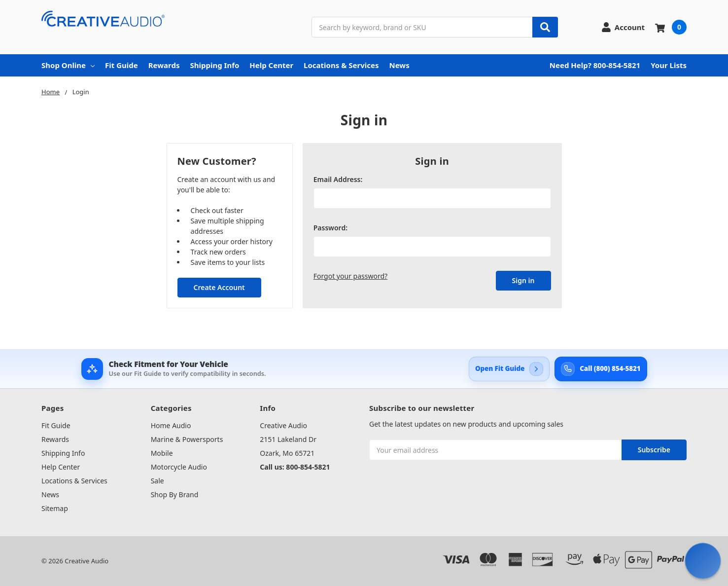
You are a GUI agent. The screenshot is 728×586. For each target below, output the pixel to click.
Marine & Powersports (187, 439)
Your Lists (669, 65)
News (399, 65)
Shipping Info (214, 65)
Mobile (162, 453)
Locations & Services (341, 65)
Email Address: (338, 179)
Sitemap (55, 508)
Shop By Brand (175, 494)
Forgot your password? (350, 276)
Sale (157, 481)
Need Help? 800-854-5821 (595, 65)
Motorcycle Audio (179, 467)
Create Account (219, 287)
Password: (330, 228)
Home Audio (171, 425)
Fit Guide (121, 65)
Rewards (164, 65)
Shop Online (68, 65)
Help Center (271, 65)
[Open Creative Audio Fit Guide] (509, 369)
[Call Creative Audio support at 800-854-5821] (601, 369)
